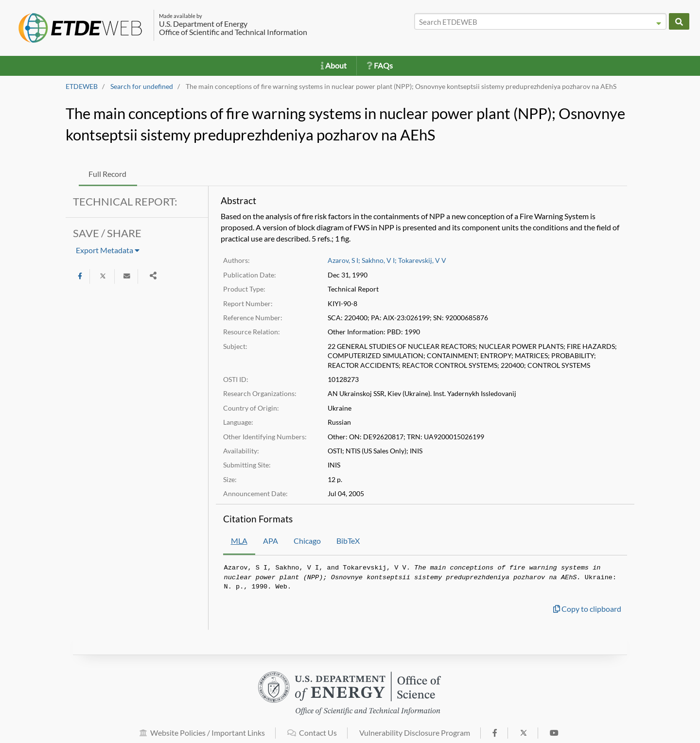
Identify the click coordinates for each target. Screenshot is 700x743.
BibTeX (348, 541)
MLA (239, 541)
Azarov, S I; (344, 260)
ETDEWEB (82, 86)
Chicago (307, 541)
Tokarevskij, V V (422, 260)
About (334, 65)
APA (271, 541)
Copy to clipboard (587, 609)
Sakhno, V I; (379, 260)
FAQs (380, 65)
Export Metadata (108, 250)
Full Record (107, 174)
